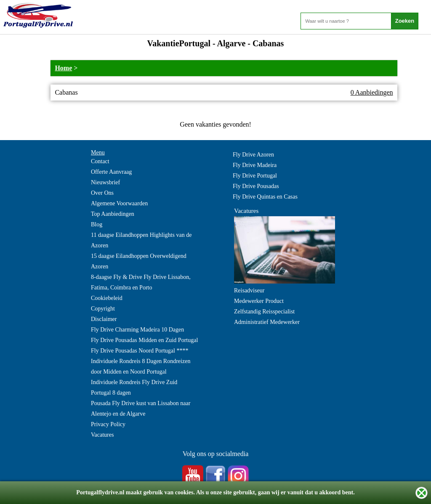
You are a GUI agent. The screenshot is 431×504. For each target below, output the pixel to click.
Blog (97, 224)
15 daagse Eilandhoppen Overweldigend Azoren (139, 261)
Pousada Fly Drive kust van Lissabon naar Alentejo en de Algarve (141, 409)
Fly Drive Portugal (255, 176)
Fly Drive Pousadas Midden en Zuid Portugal (144, 340)
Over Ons (102, 193)
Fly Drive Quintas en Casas (265, 197)
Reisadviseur (249, 290)
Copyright (103, 309)
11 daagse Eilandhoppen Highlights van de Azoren (141, 240)
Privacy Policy (108, 424)
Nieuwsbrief (105, 182)
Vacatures (102, 435)
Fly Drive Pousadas (256, 186)
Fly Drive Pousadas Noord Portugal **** (140, 351)
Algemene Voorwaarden (119, 203)
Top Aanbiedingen (113, 214)
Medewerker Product (259, 301)
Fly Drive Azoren (253, 155)
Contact (100, 161)
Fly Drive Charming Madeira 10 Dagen (137, 330)
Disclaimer (104, 319)
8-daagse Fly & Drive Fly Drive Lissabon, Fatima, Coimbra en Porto (141, 282)
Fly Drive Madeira (255, 165)
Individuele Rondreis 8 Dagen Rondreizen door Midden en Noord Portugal (141, 366)
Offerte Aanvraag (111, 172)
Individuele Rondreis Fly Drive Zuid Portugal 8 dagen (134, 387)
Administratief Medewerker (267, 322)
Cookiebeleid (107, 298)
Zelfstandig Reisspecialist (264, 312)
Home (63, 68)
